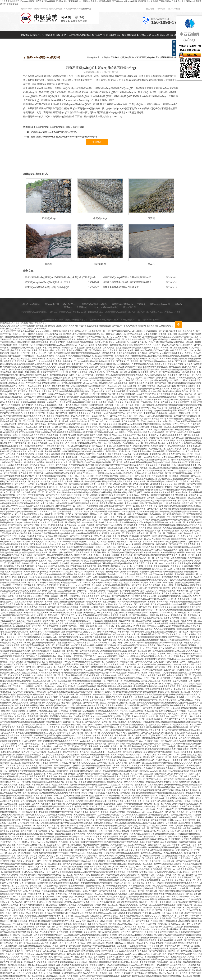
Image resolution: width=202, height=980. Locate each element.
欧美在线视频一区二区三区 (111, 462)
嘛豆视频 (22, 850)
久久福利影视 (66, 487)
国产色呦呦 (89, 744)
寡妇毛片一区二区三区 (140, 774)
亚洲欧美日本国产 (87, 443)
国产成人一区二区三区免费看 (163, 372)
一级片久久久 (196, 872)
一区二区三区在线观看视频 (91, 457)
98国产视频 (101, 481)
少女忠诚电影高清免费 (151, 744)
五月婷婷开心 (17, 413)
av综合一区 (154, 716)
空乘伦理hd (37, 337)
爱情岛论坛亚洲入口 (127, 935)
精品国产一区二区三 (192, 640)
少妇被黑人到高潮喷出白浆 (19, 410)
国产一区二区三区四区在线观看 (130, 659)
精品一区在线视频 (118, 741)
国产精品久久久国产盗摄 (148, 703)
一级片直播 (171, 383)
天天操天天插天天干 (49, 372)
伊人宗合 (9, 419)
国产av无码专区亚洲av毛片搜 (133, 419)
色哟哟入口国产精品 (87, 454)
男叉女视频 (51, 839)
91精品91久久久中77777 (74, 910)
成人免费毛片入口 (166, 479)
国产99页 (170, 350)
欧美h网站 (154, 613)
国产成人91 (74, 968)
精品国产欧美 (185, 823)
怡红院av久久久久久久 (129, 905)
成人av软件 (10, 520)
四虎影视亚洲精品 (174, 331)
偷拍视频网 (149, 965)
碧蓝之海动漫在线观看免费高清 (17, 651)
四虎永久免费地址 (36, 334)
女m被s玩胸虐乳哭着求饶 (85, 441)
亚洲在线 (35, 372)
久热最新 (124, 867)
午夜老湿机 (8, 624)
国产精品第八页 (99, 446)
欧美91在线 (143, 949)
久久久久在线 (90, 763)
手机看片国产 (149, 757)
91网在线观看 (98, 405)
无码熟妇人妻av (46, 498)
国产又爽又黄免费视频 (10, 831)
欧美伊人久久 (52, 695)
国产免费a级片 (7, 640)
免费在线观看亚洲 (112, 918)
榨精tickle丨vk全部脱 (92, 380)
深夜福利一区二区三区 (115, 405)
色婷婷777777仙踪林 (75, 342)
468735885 (192, 55)
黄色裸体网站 (85, 695)
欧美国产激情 (55, 492)
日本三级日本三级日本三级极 (93, 790)
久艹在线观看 (157, 670)
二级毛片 (143, 391)
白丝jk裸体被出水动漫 (60, 375)
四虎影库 (24, 552)
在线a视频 (143, 424)
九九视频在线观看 (27, 927)
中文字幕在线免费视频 (30, 522)
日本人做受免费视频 (76, 954)
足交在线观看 (158, 451)
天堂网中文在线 (148, 875)
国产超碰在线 (30, 902)
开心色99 (145, 583)
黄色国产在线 (155, 749)
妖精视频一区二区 (164, 757)
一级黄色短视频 (172, 572)
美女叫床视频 (168, 949)
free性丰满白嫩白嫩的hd (137, 342)
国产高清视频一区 (23, 443)
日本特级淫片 (116, 416)
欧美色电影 (5, 643)
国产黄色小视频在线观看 (22, 539)
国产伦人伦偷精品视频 (146, 768)
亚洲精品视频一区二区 (56, 976)
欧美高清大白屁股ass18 (42, 651)
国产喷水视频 (67, 383)
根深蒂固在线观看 (29, 402)
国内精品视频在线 (127, 522)
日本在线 (185, 607)
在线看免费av (50, 809)
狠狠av (84, 705)
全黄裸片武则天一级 (181, 897)
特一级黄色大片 (93, 514)
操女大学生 (108, 356)
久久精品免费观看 (66, 389)
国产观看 (130, 405)
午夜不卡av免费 (171, 419)
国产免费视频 (163, 602)
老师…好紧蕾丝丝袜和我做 (28, 959)
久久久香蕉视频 (118, 544)
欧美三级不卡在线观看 (64, 806)
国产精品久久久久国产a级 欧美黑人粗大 (53, 566)
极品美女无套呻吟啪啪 (141, 929)
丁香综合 (105, 938)
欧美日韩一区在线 (17, 817)
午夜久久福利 (140, 626)
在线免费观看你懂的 (180, 525)
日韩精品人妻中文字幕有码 (140, 337)
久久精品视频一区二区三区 (133, 555)
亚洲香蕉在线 (188, 408)
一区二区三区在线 (112, 471)
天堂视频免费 (95, 386)
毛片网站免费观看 (53, 451)
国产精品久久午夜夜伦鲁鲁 (51, 574)
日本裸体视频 (105, 492)
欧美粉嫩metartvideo (177, 924)
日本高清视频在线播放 (51, 533)
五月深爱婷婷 (196, 749)
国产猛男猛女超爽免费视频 (173, 730)
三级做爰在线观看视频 (49, 370)
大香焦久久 (176, 566)
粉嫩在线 (163, 334)
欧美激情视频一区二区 (64, 476)
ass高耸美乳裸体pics (42, 501)
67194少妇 (35, 823)
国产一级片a (47, 555)
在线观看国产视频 (99, 552)
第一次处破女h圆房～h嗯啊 (131, 569)
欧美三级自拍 (148, 356)
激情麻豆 (147, 569)
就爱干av (91, 946)
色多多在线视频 (140, 359)
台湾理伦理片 (42, 883)
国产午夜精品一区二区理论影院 (71, 359)
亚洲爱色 (114, 410)
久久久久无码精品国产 (117, 888)
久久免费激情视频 (175, 339)
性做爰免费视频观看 (167, 686)
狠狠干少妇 (128, 509)
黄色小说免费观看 (77, 602)
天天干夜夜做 (103, 441)
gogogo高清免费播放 (162, 410)
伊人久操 (164, 503)
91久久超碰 (5, 331)
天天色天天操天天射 (31, 888)
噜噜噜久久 (39, 602)
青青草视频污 (26, 828)
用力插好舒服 (62, 894)
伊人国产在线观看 (159, 380)
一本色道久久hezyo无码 (90, 498)
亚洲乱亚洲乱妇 (174, 547)
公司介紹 (47, 35)
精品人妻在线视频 (112, 419)
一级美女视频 (74, 730)
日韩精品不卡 (23, 979)
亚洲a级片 (142, 602)
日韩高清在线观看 (82, 716)
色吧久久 (150, 364)
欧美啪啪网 (135, 536)
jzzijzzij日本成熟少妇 (44, 954)
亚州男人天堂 (109, 348)
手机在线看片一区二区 (159, 514)
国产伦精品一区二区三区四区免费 (115, 596)
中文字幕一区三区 (170, 481)
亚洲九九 (26, 872)
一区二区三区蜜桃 (34, 386)
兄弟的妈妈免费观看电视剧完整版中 (67, 432)
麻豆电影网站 (67, 973)
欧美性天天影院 (158, 495)
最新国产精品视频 (69, 861)
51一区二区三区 (191, 498)
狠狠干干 (64, 886)
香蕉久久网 (34, 746)
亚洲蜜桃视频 (104, 577)
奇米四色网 (123, 749)
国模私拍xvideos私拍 (128, 424)
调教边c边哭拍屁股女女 (64, 634)
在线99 (39, 397)
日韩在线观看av (35, 588)
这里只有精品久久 (122, 806)
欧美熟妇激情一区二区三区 (30, 626)
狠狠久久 (69, 766)
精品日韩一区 (15, 853)
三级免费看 (37, 634)
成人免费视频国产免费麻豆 (60, 924)
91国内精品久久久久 (87, 632)
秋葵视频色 (105, 962)
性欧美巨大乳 (133, 397)
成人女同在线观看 (22, 367)
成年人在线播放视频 (103, 536)
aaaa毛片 (55, 637)
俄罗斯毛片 (146, 495)
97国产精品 (30, 798)
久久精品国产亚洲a (125, 479)
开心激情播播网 (144, 637)
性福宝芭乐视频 (29, 528)
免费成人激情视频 (140, 484)
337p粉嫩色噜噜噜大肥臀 (137, 544)
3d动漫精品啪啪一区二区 (154, 856)
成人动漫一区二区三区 (126, 703)
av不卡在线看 (41, 686)
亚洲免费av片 (11, 342)
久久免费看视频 (193, 659)
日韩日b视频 (131, 664)
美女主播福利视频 (47, 350)
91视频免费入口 (113, 793)
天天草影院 (64, 842)
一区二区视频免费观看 (45, 356)
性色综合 (113, 435)
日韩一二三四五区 (15, 585)
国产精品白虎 (148, 858)
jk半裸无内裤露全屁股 (61, 364)
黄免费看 (32, 716)
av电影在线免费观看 (157, 675)
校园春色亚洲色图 (13, 678)
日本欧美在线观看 (63, 577)
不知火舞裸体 (144, 820)
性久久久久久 (15, 725)
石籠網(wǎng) (42, 127)
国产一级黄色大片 (109, 949)
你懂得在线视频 (21, 449)
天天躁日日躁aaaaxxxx (175, 451)
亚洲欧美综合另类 (179, 957)
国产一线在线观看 (8, 454)
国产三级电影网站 (140, 514)
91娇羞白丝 (73, 621)
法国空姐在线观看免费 (67, 367)
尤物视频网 (46, 804)
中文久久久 (131, 378)
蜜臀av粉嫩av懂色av (124, 626)
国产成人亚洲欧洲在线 (38, 531)
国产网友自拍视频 (94, 359)
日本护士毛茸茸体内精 (80, 820)
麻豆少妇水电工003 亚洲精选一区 (60, 722)
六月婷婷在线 (109, 370)
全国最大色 (183, 563)
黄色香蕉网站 (97, 979)
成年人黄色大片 (59, 656)
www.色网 (25, 776)
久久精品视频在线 (163, 817)
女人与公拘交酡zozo (153, 539)
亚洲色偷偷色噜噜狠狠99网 (45, 935)
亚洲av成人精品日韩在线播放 (78, 446)
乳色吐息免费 (155, 525)
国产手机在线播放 (102, 432)
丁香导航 (55, 512)
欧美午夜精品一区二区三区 (83, 378)
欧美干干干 (128, 697)
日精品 (192, 501)
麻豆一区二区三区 (125, 599)
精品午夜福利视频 (58, 460)
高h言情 (15, 700)
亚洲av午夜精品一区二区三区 (13, 421)
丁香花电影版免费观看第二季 (84, 566)
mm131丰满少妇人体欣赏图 (183, 664)
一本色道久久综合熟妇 (55, 446)
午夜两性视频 (67, 673)
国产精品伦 (49, 913)
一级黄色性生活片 (44, 787)
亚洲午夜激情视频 (107, 479)
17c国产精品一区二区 (157, 449)
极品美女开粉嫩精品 (70, 749)
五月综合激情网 (122, 678)
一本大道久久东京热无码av (183, 869)
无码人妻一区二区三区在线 (142, 361)
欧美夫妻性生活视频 (61, 386)
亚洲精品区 (152, 839)
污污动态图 (65, 670)
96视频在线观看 (50, 951)
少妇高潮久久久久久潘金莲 (34, 416)
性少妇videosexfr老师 (52, 544)
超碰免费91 (92, 927)
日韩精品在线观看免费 (66, 339)
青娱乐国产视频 (68, 727)
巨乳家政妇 (192, 782)
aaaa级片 (114, 498)
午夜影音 (175, 935)
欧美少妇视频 (46, 746)
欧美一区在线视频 (28, 883)
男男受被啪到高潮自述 (32, 593)
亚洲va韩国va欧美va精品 (155, 443)
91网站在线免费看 (55, 774)
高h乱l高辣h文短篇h (22, 372)
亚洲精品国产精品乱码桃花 (13, 790)
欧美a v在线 (126, 610)
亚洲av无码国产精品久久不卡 (184, 465)
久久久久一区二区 (13, 897)
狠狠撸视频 (30, 730)
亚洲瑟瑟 (158, 528)
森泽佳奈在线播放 (191, 733)
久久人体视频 (95, 968)
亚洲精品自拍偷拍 (33, 727)
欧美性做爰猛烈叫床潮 (51, 847)
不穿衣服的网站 (73, 790)
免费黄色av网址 (164, 899)
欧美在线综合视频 (107, 361)
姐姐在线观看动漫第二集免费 (85, 402)
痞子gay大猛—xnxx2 (26, 430)
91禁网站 (46, 432)
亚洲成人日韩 (66, 402)
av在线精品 (16, 471)
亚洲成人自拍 (11, 626)
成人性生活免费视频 (181, 796)
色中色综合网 (84, 979)
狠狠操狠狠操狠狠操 (40, 342)
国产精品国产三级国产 (168, 555)
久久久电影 (45, 637)
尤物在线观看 (80, 599)
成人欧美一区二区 (8, 492)
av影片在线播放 (158, 809)
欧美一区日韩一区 (36, 451)
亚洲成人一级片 (57, 943)
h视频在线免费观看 (168, 397)
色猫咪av (99, 356)
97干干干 (51, 465)
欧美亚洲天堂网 (93, 580)
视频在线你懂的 (83, 410)
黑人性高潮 (38, 809)
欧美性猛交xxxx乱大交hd (104, 626)
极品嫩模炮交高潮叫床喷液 (89, 339)
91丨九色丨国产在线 (61, 826)
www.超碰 (138, 367)
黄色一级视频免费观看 (186, 372)
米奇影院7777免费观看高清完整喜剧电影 (149, 695)
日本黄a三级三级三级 (155, 684)
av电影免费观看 (121, 383)
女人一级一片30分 (181, 875)
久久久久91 (177, 910)
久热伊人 (133, 834)
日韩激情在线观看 (60, 501)
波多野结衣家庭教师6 (112, 585)
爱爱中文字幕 (168, 585)
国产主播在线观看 (124, 367)
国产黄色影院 (125, 498)
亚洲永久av (136, 670)
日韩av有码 (194, 899)
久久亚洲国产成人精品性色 (148, 850)
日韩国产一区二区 (75, 610)
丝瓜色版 (177, 962)
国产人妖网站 (19, 913)
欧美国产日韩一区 (30, 880)
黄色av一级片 (54, 831)
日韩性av (151, 378)
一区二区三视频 (31, 427)
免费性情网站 (192, 569)
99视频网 (13, 394)
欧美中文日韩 (186, 935)
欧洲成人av (47, 391)
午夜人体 (123, 350)
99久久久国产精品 (72, 705)
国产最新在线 (110, 842)
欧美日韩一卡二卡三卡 (118, 512)
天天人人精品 (116, 954)
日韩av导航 (194, 916)
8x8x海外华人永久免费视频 (107, 878)
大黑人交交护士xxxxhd (15, 506)
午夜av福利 (172, 517)
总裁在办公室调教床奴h (178, 837)
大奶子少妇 (155, 760)
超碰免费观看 (58, 481)
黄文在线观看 (139, 563)
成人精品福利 (72, 460)
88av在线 (81, 361)
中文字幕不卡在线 (176, 364)
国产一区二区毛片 (170, 954)
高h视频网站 (127, 563)
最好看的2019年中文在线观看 (114, 673)
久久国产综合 (78, 364)
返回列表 (97, 142)
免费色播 (21, 727)
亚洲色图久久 (13, 378)
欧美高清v (158, 618)
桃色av (74, 533)
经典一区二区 (76, 583)
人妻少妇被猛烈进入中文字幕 (136, 372)
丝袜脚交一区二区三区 (15, 667)
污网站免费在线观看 (118, 441)
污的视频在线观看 (186, 359)
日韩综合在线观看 (131, 727)
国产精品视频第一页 (39, 490)
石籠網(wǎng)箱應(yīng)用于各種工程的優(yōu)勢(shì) (54, 132)
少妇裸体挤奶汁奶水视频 (155, 659)
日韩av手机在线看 (156, 342)
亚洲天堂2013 (177, 389)
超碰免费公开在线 (114, 697)
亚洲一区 (95, 828)
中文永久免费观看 (115, 525)
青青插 (59, 361)
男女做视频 (114, 828)
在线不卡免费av (120, 880)
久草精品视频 (21, 361)
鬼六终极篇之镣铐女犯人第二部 (175, 593)
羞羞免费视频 (184, 599)
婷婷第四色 (191, 552)
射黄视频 (48, 468)
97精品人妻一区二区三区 (63, 746)
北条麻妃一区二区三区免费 (13, 610)
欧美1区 (98, 771)
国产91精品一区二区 (185, 454)
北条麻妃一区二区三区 (96, 547)
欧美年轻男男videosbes (159, 522)
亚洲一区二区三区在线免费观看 (142, 837)
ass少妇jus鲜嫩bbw (115, 473)
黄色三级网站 (60, 593)
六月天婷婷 (102, 542)
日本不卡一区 (152, 563)
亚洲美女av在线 (64, 951)
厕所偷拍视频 (81, 331)
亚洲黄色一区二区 (33, 790)
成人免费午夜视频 (182, 826)
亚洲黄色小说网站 (107, 659)
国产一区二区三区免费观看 (114, 487)
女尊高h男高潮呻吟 (193, 427)
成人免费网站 (28, 405)
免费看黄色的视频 (172, 618)
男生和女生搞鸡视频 (31, 763)
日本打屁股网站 (37, 509)
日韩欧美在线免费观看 (175, 793)
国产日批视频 (30, 547)
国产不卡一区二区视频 (173, 471)
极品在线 (15, 359)
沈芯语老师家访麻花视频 (41, 689)
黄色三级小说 (168, 831)
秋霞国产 (78, 766)
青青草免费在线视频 (28, 806)
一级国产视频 (25, 899)
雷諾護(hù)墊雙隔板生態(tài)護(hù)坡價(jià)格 (47, 287)
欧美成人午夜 (13, 552)
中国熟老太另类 (112, 662)
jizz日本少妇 (151, 599)
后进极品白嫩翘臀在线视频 (108, 817)
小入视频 (146, 331)
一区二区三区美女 (77, 416)
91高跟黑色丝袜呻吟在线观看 (33, 359)
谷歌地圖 (161, 9)
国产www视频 (50, 441)
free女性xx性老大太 (167, 591)
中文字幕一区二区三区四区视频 (108, 730)
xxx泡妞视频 (85, 741)
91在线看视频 (17, 397)
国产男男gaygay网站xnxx (158, 626)
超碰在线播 (58, 659)
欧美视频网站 (100, 957)
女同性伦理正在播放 (184, 831)
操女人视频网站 (27, 375)
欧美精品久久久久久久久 (41, 820)
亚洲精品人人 (184, 673)
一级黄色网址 (59, 834)
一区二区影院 (58, 768)
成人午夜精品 (57, 394)
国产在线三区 (177, 438)
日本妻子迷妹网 (151, 334)
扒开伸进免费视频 (53, 632)
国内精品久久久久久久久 (118, 574)
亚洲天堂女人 (196, 637)
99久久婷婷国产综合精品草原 (81, 356)
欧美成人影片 (177, 394)
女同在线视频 (112, 604)
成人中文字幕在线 (119, 432)
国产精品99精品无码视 (30, 503)
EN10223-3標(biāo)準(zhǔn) (151, 35)
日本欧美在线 (40, 692)
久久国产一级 (138, 738)
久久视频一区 (183, 812)
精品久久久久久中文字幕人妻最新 (133, 435)
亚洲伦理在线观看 (85, 555)
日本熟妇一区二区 (74, 380)
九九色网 (89, 664)
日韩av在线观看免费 (169, 359)
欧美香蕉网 (165, 438)
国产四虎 (19, 547)
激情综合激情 (13, 503)
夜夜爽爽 (42, 402)
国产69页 (52, 607)
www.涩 (52, 443)
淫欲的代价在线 (103, 476)
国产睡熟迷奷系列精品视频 (15, 588)
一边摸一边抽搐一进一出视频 (122, 517)
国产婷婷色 (68, 574)
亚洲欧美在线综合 (185, 670)
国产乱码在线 (160, 339)
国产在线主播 (40, 970)
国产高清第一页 (123, 361)
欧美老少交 (129, 402)
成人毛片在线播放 (165, 656)
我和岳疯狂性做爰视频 (82, 681)
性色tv (140, 935)
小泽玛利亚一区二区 (9, 648)
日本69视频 (121, 370)
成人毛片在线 (81, 640)
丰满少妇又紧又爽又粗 (160, 389)
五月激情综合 (6, 339)
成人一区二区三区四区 (74, 462)
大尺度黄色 (113, 350)
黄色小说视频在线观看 (78, 888)
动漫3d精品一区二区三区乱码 (185, 410)
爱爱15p (171, 801)
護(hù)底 (141, 312)
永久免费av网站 (60, 730)
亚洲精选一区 (53, 487)
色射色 (57, 583)
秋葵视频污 (160, 711)
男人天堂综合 (24, 441)
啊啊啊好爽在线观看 (135, 375)
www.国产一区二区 (179, 716)
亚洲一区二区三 (156, 441)
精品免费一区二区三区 (190, 727)
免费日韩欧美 (79, 487)
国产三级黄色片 (193, 451)
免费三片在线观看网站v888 (112, 689)
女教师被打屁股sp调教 (42, 659)
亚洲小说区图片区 (92, 675)
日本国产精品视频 (110, 968)
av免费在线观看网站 (56, 782)
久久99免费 (10, 348)
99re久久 (163, 771)
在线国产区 (112, 558)
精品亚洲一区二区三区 (55, 514)
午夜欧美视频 (147, 692)
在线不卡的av (73, 667)
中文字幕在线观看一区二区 (94, 400)
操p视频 (22, 536)
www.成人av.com (71, 662)
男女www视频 (23, 845)
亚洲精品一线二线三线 (56, 413)
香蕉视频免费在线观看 (107, 755)
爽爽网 (14, 744)
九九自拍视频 (84, 768)
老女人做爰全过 (175, 380)
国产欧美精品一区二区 (140, 678)
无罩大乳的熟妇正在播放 (53, 517)
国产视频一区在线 (38, 703)
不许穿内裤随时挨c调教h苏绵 (75, 492)
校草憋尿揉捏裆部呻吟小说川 (111, 667)
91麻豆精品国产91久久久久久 (44, 367)
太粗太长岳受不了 (181, 402)
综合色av (121, 389)
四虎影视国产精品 (100, 864)
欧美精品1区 (162, 413)
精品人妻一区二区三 (84, 957)
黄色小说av (112, 547)
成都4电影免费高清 (97, 888)
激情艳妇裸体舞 (194, 741)
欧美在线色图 (157, 697)
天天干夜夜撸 (190, 544)
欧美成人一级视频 (183, 801)
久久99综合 (20, 640)
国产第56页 (155, 604)
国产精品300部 (81, 408)
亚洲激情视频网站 (19, 451)
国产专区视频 (136, 542)
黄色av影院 (120, 607)
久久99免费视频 (41, 968)
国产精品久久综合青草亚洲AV (140, 618)
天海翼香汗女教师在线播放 (12, 662)
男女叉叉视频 (195, 847)
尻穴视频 (65, 719)
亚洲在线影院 (187, 722)
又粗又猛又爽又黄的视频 (16, 481)
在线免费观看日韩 (51, 626)
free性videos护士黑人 (168, 563)
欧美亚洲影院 (49, 339)
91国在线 (191, 689)
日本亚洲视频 (161, 356)
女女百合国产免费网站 (185, 479)
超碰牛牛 (43, 607)
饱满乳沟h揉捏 (44, 741)
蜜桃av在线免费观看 (46, 837)
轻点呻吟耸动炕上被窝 (138, 441)
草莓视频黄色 (17, 949)
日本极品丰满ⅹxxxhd (50, 763)
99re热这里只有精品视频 (11, 416)
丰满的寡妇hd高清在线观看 (45, 604)
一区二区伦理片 (143, 878)
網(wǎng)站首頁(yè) (31, 35)
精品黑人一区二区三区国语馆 (50, 613)
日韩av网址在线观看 (39, 400)
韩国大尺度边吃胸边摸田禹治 (52, 438)
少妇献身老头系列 (175, 695)
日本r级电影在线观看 (41, 410)
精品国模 (99, 645)
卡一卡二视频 (49, 894)
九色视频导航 (56, 648)
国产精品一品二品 (15, 427)
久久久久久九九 (53, 703)
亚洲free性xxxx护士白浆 (42, 353)
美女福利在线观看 (112, 976)
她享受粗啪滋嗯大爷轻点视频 (16, 490)
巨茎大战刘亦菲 (43, 749)
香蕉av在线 (149, 711)
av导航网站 (105, 460)
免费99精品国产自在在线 (190, 370)
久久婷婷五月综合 (131, 771)
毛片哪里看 (16, 498)
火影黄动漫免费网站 (41, 853)
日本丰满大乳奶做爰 (35, 421)
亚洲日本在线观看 (13, 356)
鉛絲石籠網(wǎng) (113, 312)
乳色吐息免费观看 (122, 831)
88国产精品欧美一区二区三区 (59, 828)
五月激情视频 (11, 946)
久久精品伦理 (141, 558)
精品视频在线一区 (13, 812)
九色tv (147, 375)
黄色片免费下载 (126, 714)
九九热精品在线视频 (172, 528)
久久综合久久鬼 (160, 580)
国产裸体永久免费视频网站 (183, 460)
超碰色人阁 (112, 400)
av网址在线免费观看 (179, 708)
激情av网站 (185, 626)
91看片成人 (12, 834)
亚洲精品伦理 (79, 547)
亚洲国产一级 (123, 495)
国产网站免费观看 (192, 435)
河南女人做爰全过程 (121, 929)
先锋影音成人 (161, 364)
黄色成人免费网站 (22, 681)
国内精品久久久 (115, 550)
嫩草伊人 (125, 471)
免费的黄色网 (187, 536)
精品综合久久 (93, 921)
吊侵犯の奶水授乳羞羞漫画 (116, 894)
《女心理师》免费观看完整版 (130, 400)
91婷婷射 (116, 563)
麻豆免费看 (183, 501)
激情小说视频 (75, 738)
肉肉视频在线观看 (166, 940)
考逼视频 (65, 703)
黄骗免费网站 (23, 400)
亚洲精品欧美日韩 (76, 913)
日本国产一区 (137, 957)
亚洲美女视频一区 (62, 419)
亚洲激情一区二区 (11, 435)
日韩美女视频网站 (99, 528)
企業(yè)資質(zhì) (112, 35)
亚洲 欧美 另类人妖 (41, 929)
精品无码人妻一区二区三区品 (175, 861)
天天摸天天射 (187, 577)
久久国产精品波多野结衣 (54, 457)
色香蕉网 (124, 916)
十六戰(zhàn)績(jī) (111, 320)
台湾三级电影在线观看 (116, 391)
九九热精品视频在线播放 (165, 629)
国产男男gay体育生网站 (18, 479)
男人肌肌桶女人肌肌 (83, 574)
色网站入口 (179, 684)
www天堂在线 (99, 438)
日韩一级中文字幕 (67, 708)
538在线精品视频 (190, 755)
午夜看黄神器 (161, 858)
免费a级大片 (166, 760)
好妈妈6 (122, 755)
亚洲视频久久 (194, 645)
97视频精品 (60, 790)
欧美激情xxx (69, 640)
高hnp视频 (153, 853)
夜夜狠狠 (165, 370)
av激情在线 (126, 484)
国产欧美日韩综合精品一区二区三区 (138, 339)
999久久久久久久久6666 (81, 735)
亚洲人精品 (97, 585)
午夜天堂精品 (126, 552)
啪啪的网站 (83, 367)
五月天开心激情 (23, 432)
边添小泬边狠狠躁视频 (103, 383)
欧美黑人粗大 (119, 875)
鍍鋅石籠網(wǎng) (75, 127)
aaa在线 (55, 427)
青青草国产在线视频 (12, 826)
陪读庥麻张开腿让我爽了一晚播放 (168, 430)
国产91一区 (104, 416)
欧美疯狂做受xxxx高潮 (38, 965)
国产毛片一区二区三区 (132, 585)
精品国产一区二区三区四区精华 (166, 345)
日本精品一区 (187, 946)
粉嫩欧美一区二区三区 (21, 353)
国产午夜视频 (35, 908)
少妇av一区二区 (29, 826)
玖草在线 (197, 536)
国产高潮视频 (40, 380)
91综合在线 (175, 722)
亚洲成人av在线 (26, 809)
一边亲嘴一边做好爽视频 (37, 484)
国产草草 (39, 430)
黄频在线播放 (98, 583)
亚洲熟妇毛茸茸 (24, 389)
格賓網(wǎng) (100, 218)
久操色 (62, 479)
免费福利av (55, 558)
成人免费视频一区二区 (187, 356)
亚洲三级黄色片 (52, 334)
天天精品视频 (67, 867)
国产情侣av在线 (163, 460)
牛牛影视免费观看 (121, 536)
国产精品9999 (30, 397)
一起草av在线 (115, 421)
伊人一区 (17, 842)
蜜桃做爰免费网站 (58, 342)
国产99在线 (185, 776)
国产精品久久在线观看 (11, 405)
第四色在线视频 (130, 386)
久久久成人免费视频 (119, 337)
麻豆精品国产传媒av (187, 768)
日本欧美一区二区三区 (129, 438)
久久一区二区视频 (166, 779)
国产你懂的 (130, 725)
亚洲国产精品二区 (30, 498)
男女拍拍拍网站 (52, 697)
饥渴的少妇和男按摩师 (150, 842)
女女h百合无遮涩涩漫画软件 (154, 547)
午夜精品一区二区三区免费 (57, 421)
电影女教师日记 (59, 804)
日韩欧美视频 (37, 441)
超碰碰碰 (116, 555)
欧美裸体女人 (128, 730)
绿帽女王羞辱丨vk (94, 487)
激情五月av (14, 533)
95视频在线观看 (80, 924)
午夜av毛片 (185, 424)
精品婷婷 (161, 768)
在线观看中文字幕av (78, 684)
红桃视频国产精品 (38, 465)
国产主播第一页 (73, 438)
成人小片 (169, 561)
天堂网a (109, 834)
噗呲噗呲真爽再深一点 (10, 782)
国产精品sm (154, 359)
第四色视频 (46, 481)
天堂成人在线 (121, 651)
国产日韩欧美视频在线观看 (23, 331)
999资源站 (110, 334)
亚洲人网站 (172, 771)
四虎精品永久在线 (171, 400)
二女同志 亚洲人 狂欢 (91, 501)
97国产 (85, 725)
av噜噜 (70, 599)
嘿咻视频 (149, 817)
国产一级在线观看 (33, 610)
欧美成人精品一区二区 (89, 460)
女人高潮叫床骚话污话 (167, 599)
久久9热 (191, 957)
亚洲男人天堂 (93, 858)
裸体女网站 (125, 828)
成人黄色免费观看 (183, 921)
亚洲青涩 (88, 864)
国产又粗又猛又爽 (13, 673)
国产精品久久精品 (61, 820)
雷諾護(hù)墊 (86, 9)
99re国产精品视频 (139, 449)
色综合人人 (112, 908)
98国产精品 (53, 479)
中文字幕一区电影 (107, 402)
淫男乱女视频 (68, 331)
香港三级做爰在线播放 (115, 375)
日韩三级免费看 (129, 790)
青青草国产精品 (36, 520)
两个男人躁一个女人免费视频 (87, 875)
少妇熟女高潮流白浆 (62, 378)
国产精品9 (41, 585)
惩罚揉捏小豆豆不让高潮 (162, 774)
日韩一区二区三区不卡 (52, 752)
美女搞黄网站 (170, 883)
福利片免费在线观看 (167, 905)
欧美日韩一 (53, 531)
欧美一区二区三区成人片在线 (165, 634)
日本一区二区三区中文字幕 (82, 375)
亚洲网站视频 (92, 361)
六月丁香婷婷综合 (133, 356)
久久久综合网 (65, 372)
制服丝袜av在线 (101, 664)
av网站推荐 (100, 375)
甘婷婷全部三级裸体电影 (38, 684)
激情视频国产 (175, 408)
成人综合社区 (27, 735)
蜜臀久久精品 (133, 580)
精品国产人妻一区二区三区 (123, 577)
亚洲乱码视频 (54, 965)
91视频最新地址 (155, 424)
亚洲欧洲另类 (17, 962)
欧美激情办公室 (85, 451)
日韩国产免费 (186, 806)
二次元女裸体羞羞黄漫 (96, 959)
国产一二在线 (22, 746)
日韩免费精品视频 (185, 378)
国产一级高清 (92, 416)
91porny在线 (100, 793)
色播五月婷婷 (123, 345)
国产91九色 (8, 681)
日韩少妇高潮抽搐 (76, 629)
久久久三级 (55, 727)
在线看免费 (126, 976)
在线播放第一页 (56, 618)
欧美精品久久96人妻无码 (86, 634)
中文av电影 (138, 552)
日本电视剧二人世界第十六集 (174, 457)
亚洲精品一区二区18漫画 (48, 902)
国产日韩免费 (110, 645)
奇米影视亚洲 (141, 845)
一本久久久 (10, 637)
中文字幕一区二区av (187, 397)
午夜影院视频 (175, 503)
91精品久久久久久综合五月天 (66, 498)
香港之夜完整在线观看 (54, 624)
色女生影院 (194, 714)
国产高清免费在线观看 (153, 471)
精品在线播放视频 (26, 424)
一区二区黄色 (147, 708)
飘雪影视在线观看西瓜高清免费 (115, 408)
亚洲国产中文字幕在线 (17, 894)
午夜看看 (26, 820)
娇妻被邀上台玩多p (94, 342)
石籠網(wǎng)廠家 (33, 312)
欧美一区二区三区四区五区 (102, 820)
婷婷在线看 (139, 593)
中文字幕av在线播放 (51, 337)
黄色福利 (156, 348)
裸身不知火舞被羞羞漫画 (57, 416)
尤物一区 (193, 875)
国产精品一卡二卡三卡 (141, 380)
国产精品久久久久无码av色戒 (175, 744)
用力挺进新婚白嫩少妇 (134, 531)
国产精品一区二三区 (100, 757)
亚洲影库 (191, 446)
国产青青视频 (16, 891)
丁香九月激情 (176, 588)
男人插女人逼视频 (75, 350)
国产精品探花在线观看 (45, 471)
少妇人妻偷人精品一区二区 (128, 924)
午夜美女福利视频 (106, 607)
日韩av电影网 (123, 542)
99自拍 (166, 588)
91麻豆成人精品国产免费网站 (43, 979)
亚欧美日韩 (164, 512)
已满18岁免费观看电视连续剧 (32, 700)
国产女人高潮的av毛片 (168, 648)
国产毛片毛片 (153, 509)
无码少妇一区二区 (119, 746)
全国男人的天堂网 (190, 367)
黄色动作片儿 (122, 760)
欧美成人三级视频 (40, 443)
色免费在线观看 (138, 364)
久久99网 (140, 443)
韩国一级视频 (110, 345)
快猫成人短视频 (155, 421)
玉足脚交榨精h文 (174, 449)
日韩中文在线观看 (46, 705)
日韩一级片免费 (193, 735)
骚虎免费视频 (30, 462)
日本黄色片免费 (169, 749)
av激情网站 (144, 572)
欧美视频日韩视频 (153, 531)
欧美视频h (127, 839)
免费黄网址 (193, 539)
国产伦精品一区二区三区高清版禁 (149, 416)
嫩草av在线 (88, 891)
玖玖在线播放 (138, 787)
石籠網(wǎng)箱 (57, 127)
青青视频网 (5, 438)
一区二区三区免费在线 (41, 681)
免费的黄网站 (28, 380)
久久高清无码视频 (148, 962)
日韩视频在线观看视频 (142, 766)
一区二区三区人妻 (57, 664)
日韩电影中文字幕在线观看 (73, 348)
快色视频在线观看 (19, 965)
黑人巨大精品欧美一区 (169, 973)
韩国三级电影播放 (137, 383)
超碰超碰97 (86, 517)
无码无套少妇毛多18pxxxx (129, 640)
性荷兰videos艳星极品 (166, 490)
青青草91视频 (32, 766)
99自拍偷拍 (40, 878)
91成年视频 (118, 583)
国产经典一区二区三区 (76, 858)
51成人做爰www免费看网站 (21, 487)
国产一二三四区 (89, 468)
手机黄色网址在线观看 (149, 727)
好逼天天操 (42, 962)
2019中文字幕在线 (141, 454)
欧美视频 (65, 583)
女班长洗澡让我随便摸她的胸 (109, 443)
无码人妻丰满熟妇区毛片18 (140, 432)
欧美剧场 (144, 654)
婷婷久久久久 (186, 697)
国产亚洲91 (195, 593)
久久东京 (51, 654)
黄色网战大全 (112, 569)
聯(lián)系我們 (174, 9)
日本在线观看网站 (26, 760)
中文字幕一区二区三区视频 (112, 812)
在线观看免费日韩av (96, 334)
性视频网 (15, 722)
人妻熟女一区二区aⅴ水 (186, 591)
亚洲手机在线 (72, 457)
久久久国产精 (62, 678)
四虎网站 (172, 356)
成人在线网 (43, 591)
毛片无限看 (36, 432)
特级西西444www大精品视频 (161, 574)
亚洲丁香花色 (125, 451)
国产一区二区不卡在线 (65, 471)
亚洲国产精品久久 (11, 908)
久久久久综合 (80, 962)
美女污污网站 (147, 610)
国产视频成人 (34, 481)
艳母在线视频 (175, 367)
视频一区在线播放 (21, 345)
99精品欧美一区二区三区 (69, 536)
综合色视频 (142, 894)
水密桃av (58, 910)
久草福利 (154, 446)
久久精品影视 (62, 356)
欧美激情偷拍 (187, 405)
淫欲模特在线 (46, 378)
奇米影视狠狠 (86, 438)
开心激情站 (31, 711)
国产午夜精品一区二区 (179, 637)
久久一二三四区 (106, 806)
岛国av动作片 (125, 708)
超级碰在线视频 (186, 506)
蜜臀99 (177, 421)
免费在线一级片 (68, 337)
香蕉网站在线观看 (162, 566)
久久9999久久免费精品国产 (102, 716)
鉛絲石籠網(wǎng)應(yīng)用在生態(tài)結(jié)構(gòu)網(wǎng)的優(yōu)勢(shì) (64, 137)
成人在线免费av (8, 733)
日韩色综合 (163, 839)
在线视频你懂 (17, 574)
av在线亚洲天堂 (50, 397)
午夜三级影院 (75, 503)
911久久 (127, 957)
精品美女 (99, 842)
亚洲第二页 (188, 449)
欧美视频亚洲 (165, 465)
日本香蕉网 (97, 413)
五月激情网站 (139, 883)
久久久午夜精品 (146, 528)
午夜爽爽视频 (164, 664)
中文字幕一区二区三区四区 (15, 334)
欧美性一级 (87, 490)
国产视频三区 (138, 932)
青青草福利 (193, 615)
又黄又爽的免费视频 (29, 705)
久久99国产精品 (172, 815)
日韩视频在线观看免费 (78, 550)
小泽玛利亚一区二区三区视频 (189, 711)
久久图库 (149, 566)
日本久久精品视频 (53, 454)
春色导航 (166, 763)
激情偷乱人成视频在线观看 (39, 364)
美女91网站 (100, 697)
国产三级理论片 (105, 539)
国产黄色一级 (182, 342)
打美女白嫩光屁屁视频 (120, 427)
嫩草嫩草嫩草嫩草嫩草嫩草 (64, 473)
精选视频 (164, 640)
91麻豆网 (84, 968)
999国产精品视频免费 (182, 902)
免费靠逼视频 (23, 755)
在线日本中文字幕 (20, 577)
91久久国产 (121, 809)
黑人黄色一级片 (63, 443)
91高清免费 (167, 681)
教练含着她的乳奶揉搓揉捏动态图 (28, 339)
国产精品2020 (71, 525)
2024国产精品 (66, 334)
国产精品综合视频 (104, 378)
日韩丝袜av (99, 692)
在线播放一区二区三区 (185, 675)
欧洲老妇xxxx (75, 490)
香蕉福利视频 (127, 648)
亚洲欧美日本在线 (81, 700)
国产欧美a (64, 427)
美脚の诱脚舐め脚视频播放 (109, 566)
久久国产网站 (134, 350)
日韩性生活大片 (174, 932)
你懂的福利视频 (119, 492)
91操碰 (70, 547)
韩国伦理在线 (112, 451)
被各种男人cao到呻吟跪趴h (119, 364)
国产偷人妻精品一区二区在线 (134, 421)
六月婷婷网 (121, 342)
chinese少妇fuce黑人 (155, 812)
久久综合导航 (96, 370)
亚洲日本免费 (118, 725)
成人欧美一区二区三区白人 (48, 552)
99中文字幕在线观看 (139, 574)
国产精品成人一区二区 (145, 517)
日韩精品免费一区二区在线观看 (112, 397)
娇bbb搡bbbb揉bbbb (194, 574)
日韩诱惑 (79, 391)
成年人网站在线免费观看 (18, 703)
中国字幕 (77, 400)
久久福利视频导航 (8, 430)
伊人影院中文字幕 (30, 438)
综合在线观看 (62, 465)
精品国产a (53, 735)
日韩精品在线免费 (60, 580)
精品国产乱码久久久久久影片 (39, 506)
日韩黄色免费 (13, 883)
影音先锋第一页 (181, 774)
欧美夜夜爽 (41, 927)
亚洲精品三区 (165, 796)
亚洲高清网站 (175, 839)
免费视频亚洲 (12, 337)
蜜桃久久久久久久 (132, 583)
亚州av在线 (73, 686)
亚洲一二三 (6, 539)
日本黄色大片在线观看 (145, 460)
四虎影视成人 (183, 468)
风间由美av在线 (69, 449)
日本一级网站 (195, 681)
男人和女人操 (186, 531)
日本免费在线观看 (109, 520)
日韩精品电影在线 (122, 670)
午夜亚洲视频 (126, 394)
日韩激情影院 (183, 749)
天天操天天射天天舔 (89, 659)
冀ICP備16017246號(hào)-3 (149, 320)
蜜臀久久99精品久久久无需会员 (159, 689)
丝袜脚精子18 (53, 402)
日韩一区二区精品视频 (73, 484)
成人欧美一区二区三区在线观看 (148, 481)
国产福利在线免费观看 (184, 561)
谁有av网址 (167, 725)
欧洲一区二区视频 (73, 481)
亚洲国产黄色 (140, 509)
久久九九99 (149, 935)
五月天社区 (57, 689)
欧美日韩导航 (67, 495)
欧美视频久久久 (44, 580)
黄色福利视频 (24, 342)
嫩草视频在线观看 (76, 776)
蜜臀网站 (166, 525)
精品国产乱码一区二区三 (33, 550)
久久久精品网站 (22, 886)
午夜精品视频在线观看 (107, 970)
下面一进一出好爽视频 (161, 678)
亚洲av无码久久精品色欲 (118, 446)
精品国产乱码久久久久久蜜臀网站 (91, 473)
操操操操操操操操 (179, 539)
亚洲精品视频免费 (136, 490)
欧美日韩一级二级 (51, 643)
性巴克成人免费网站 (144, 629)
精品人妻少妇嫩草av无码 (140, 408)
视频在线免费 (70, 774)
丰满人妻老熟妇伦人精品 (14, 383)
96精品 (171, 413)
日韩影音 (63, 531)
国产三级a (179, 361)
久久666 (46, 727)
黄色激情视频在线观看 (119, 938)
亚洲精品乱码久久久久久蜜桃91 (67, 468)
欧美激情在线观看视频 (127, 353)
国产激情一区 (98, 662)
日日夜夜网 (70, 801)
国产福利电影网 (88, 481)
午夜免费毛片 (113, 394)
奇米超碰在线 (184, 613)
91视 (113, 533)
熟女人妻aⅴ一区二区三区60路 (61, 957)
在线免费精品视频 (95, 853)
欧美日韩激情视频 (159, 375)
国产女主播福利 (84, 643)
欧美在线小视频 (190, 785)
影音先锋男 (53, 563)
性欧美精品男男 (112, 465)
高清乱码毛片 (134, 692)
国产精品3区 (102, 629)
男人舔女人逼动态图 (27, 719)
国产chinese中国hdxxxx (56, 725)
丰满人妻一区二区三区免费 (131, 539)
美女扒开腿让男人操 (171, 667)
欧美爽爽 (105, 498)
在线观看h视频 (59, 651)
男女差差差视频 (132, 503)
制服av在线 (173, 334)
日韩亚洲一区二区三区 (15, 484)
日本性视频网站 (132, 468)
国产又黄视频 (161, 520)
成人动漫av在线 (154, 831)
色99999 (158, 864)
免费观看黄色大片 (108, 367)
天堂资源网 (80, 509)
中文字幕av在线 (134, 656)
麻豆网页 (132, 894)
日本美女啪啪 (26, 533)
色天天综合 (120, 356)
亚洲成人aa (8, 449)
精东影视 (80, 722)
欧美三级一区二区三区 (58, 490)
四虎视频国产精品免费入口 (146, 479)
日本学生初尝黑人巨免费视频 (44, 389)
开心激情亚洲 (81, 801)
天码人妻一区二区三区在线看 (133, 615)
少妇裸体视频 (177, 427)
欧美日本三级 (60, 954)
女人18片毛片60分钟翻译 (133, 566)
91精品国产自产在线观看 (50, 673)
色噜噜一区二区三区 (97, 897)
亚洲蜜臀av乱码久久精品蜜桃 (37, 757)
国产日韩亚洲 (22, 520)
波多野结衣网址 (31, 574)
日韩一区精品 (186, 815)
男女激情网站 (128, 785)
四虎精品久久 (172, 768)
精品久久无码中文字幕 (13, 460)
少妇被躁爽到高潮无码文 (126, 820)
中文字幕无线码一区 (97, 331)
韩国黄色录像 (75, 793)
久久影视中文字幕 (138, 831)
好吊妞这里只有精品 (112, 853)
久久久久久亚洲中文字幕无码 (48, 331)
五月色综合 (36, 517)
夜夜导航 (21, 621)
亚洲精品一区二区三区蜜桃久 (163, 583)
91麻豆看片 (81, 337)
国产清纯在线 (113, 552)
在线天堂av (31, 861)
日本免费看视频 (100, 637)
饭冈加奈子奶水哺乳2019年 (71, 435)
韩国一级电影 (115, 973)
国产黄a (112, 924)
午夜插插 (20, 798)
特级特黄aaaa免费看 (100, 935)
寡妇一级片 (26, 957)
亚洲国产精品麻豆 (72, 517)
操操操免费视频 (31, 607)
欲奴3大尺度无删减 (76, 656)
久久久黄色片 (181, 492)
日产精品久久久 (126, 604)
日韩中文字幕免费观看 (65, 539)
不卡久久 (47, 386)
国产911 (184, 662)
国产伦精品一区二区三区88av (51, 766)
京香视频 (89, 913)
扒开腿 (75, 353)
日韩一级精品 (41, 525)
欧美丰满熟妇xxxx (77, 580)
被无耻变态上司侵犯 (193, 438)
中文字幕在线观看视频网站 (118, 430)
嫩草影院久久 (97, 419)
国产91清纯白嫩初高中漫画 (188, 490)
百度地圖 (150, 9)
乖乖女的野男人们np (75, 664)
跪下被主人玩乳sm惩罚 (98, 924)
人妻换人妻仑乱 (154, 725)
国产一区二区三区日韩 (112, 386)
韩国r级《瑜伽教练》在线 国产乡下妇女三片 (89, 421)
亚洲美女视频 (6, 842)
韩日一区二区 (167, 348)
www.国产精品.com (155, 419)
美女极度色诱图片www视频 (61, 408)
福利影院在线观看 (68, 370)
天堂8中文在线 (154, 746)
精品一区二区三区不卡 (18, 391)
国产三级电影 (84, 902)
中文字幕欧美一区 (108, 389)
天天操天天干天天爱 (153, 400)
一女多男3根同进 (26, 512)
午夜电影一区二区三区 (170, 621)
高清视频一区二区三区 (139, 861)
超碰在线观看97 (157, 572)
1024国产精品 (108, 413)
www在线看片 (172, 970)
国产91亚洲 (85, 528)
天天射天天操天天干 (26, 394)
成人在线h (198, 378)
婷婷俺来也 (48, 634)
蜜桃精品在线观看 (135, 334)
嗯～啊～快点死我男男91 (159, 558)
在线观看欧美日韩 (108, 902)
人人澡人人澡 (112, 438)
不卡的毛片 (68, 927)
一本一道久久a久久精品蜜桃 (62, 572)
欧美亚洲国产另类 (168, 468)
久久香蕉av (190, 684)
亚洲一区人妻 (144, 801)
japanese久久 (103, 656)
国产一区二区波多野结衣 (94, 569)
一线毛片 (172, 580)
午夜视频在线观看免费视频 (38, 383)
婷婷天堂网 (76, 869)
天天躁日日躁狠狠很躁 (103, 490)
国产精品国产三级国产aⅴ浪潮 (41, 583)
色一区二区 (134, 446)
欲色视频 (174, 370)
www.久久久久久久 (129, 624)
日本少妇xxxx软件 (81, 591)
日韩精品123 (121, 943)
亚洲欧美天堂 (45, 768)
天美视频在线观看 (98, 591)
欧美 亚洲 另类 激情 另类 (177, 495)
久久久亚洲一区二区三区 (35, 413)
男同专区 (111, 703)
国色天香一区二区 (123, 735)
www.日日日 (136, 547)
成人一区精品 (164, 853)
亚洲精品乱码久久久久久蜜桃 (33, 435)
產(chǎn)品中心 (60, 35)
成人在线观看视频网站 (72, 891)
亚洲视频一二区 (121, 490)
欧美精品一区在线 (171, 424)
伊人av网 (44, 714)
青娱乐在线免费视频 (152, 585)
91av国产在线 (149, 520)
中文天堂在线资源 (122, 449)
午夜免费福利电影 (21, 924)
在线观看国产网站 (68, 643)
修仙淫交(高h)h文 (52, 430)
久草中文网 (173, 375)
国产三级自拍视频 (66, 604)
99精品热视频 (112, 591)
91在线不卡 (195, 599)
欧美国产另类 (87, 536)
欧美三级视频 (38, 675)
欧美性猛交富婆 (96, 471)
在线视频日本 (75, 501)
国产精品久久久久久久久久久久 (65, 741)
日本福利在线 (99, 451)
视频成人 (112, 542)
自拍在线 (4, 602)
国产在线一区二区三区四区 (122, 476)
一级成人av (123, 891)
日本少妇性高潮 (134, 331)
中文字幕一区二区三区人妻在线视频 (83, 506)
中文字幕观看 (150, 413)
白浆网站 (120, 402)
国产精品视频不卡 (98, 430)
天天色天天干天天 (94, 602)
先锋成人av (79, 604)
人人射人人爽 (125, 738)
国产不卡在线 (36, 544)
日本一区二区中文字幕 (80, 419)
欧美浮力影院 (30, 613)
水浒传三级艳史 (164, 462)
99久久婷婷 (5, 744)
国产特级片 (52, 359)
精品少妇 (9, 367)
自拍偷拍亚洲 (105, 929)
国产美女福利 (145, 826)
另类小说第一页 (70, 361)
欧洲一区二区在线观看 (145, 405)
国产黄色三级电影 (191, 908)
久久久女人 (39, 405)
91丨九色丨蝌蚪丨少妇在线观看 (54, 503)
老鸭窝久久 (55, 383)
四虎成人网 (71, 555)
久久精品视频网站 (74, 804)
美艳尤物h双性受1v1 (166, 391)
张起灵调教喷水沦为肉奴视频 (43, 345)
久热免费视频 (38, 697)
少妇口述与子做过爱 (98, 550)
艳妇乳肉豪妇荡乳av (36, 536)
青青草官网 (66, 831)
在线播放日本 (101, 801)
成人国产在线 (43, 528)
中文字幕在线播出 (34, 621)
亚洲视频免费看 (131, 525)
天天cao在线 (167, 746)
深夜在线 (152, 394)
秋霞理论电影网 (42, 375)
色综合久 (4, 708)
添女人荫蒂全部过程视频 (63, 872)
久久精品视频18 (194, 705)
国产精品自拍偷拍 (70, 847)
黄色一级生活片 (52, 670)
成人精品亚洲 (187, 528)
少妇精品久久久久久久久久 (161, 484)
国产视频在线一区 (37, 695)
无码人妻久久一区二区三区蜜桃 (188, 656)
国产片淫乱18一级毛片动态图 (29, 348)
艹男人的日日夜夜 (126, 558)
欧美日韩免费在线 (150, 796)
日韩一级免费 (109, 359)
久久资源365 (145, 348)
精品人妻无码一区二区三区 (185, 484)
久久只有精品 (146, 350)
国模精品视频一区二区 (160, 427)
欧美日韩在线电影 (106, 927)
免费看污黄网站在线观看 (191, 421)
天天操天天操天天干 (107, 495)
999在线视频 (98, 621)
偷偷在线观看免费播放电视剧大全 (76, 544)
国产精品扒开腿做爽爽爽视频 (39, 656)
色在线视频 (185, 572)
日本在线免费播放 (158, 834)
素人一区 (143, 741)
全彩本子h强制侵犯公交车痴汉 (71, 397)
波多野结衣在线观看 (130, 654)
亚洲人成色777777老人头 (71, 585)
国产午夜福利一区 (187, 375)
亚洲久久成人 (30, 837)
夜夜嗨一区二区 (158, 331)
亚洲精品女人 (30, 962)
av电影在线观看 (175, 640)
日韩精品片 (75, 561)
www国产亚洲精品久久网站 (172, 353)
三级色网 (17, 686)
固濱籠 (151, 218)
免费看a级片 (16, 438)
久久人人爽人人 (49, 733)
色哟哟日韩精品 (169, 872)
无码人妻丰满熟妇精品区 (87, 522)
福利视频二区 (24, 714)
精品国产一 (33, 361)
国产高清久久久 (135, 722)
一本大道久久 (119, 378)
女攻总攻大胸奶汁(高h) (115, 719)
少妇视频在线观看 (76, 465)
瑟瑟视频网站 (163, 596)
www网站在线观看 (9, 424)
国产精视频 (193, 563)
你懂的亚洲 (61, 350)
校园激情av (108, 449)
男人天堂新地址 (39, 899)
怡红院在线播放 (24, 929)
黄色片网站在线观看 (52, 348)
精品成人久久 (81, 389)
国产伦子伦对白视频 (44, 476)
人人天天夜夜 (11, 599)
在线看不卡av (158, 561)
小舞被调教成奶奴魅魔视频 (103, 678)
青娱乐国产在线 (133, 389)
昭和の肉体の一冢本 (54, 405)
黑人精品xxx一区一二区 (162, 569)
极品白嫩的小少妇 (186, 334)
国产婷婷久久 (131, 637)
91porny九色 (43, 572)
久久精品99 (93, 492)
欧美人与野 (46, 522)
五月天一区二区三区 (172, 927)
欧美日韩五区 (196, 607)
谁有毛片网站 (87, 561)
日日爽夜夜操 (59, 555)
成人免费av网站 (95, 640)
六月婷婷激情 (9, 364)
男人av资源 (179, 574)
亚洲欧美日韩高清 (180, 645)
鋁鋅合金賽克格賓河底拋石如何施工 (121, 287)
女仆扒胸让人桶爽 (30, 350)
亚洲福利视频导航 (69, 632)
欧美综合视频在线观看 (111, 339)
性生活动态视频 (86, 823)
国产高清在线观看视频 (146, 645)
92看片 (141, 689)
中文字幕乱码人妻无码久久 (98, 427)
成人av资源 (29, 460)
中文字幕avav (94, 389)
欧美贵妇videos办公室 (177, 834)
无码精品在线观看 (126, 613)
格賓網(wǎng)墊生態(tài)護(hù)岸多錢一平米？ (48, 282)
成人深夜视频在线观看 (13, 613)
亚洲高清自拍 (27, 501)
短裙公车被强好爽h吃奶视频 (148, 402)
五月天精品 (94, 850)
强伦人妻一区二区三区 (166, 378)
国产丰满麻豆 (82, 471)
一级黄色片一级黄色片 (111, 815)
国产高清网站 (17, 462)
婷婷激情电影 (25, 337)
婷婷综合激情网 (69, 520)
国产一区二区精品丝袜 (72, 845)
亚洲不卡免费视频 (56, 525)
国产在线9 (142, 386)
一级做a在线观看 (26, 774)
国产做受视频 (101, 744)
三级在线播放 (81, 938)
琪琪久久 (185, 542)
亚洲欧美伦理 (62, 771)
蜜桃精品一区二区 (137, 891)
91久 (7, 921)
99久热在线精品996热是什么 (168, 536)
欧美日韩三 (71, 692)
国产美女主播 (30, 585)
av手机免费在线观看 (81, 828)
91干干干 (176, 845)
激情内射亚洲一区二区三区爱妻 (82, 531)
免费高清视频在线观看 (127, 602)
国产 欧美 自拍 (145, 607)
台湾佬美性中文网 (192, 853)
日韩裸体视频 (195, 812)
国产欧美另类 (76, 670)
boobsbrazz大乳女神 (169, 613)
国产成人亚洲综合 (34, 951)
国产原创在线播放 (94, 348)
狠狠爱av (152, 462)
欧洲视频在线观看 (26, 864)
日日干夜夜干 (159, 350)
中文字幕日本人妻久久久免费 (162, 454)
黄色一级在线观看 (17, 670)
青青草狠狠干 (62, 837)
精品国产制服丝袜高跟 (112, 727)
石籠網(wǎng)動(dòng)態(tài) (123, 57)
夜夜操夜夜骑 (37, 624)
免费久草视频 (170, 441)
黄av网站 (78, 569)
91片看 (22, 386)
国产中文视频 (45, 427)
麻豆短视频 (78, 744)
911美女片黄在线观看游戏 (87, 615)
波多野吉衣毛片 (174, 443)
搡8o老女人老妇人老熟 (39, 449)
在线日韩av (187, 910)
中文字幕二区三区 (114, 509)
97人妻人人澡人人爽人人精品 (186, 651)
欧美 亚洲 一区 (21, 446)
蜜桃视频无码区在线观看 (86, 539)
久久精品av (135, 495)
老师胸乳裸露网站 (69, 451)
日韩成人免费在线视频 (64, 509)
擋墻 (125, 312)
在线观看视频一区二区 (187, 878)
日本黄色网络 (13, 375)
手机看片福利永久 (70, 588)
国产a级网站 (170, 812)
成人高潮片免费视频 (100, 410)
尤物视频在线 (174, 405)
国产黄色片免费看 (85, 692)
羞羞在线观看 (90, 484)
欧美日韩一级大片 (72, 394)
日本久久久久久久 (110, 424)
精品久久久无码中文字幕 (59, 561)
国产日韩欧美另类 (143, 476)
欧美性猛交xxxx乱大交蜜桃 (29, 847)
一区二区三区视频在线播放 (95, 350)
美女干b (157, 337)
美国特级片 (12, 864)
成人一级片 (189, 350)
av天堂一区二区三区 (139, 588)
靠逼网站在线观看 (78, 654)
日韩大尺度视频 (43, 875)
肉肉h (179, 905)
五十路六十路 (25, 785)
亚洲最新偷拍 (109, 342)
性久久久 (9, 446)
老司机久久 (132, 492)
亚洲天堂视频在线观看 (154, 487)
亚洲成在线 (107, 380)
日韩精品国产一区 (164, 962)
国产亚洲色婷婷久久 (48, 793)
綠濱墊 (49, 264)
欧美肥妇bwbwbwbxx (83, 383)
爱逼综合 (19, 943)
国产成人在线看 (164, 394)
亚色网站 (167, 910)
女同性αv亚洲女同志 (18, 708)
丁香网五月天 (43, 569)
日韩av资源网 (23, 823)
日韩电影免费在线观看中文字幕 (144, 700)
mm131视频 (81, 921)
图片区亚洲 (184, 632)
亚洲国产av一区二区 (155, 883)
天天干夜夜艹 (11, 774)
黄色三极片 (90, 465)
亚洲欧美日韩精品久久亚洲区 (16, 940)
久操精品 (153, 654)
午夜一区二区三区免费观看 (157, 624)
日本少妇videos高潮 (70, 823)
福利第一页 (40, 839)
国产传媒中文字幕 (189, 845)
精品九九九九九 (168, 337)
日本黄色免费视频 (36, 446)
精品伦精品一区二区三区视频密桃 (105, 798)
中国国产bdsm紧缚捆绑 (151, 705)
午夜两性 (129, 359)
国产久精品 (31, 667)
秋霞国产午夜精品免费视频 (174, 705)
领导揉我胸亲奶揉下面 (162, 476)
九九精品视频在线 (176, 498)
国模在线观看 (39, 722)
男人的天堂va (144, 834)
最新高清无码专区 (77, 427)
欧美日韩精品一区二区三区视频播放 (186, 514)
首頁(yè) (105, 57)
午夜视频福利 (47, 419)
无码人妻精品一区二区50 (190, 419)
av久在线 (78, 973)
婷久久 (116, 380)
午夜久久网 (16, 350)
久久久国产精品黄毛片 (74, 618)
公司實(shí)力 (129, 35)
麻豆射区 (100, 465)
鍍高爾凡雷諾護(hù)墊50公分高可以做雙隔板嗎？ (127, 282)
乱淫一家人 (12, 512)
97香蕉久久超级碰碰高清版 (56, 629)
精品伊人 (171, 675)
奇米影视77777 (189, 820)
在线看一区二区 (82, 430)
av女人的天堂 (105, 618)
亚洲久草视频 (182, 337)
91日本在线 (6, 577)
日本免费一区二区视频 (86, 542)
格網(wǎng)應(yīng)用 (91, 35)
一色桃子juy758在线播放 (96, 364)
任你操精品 (64, 711)
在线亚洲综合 (121, 692)
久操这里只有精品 (86, 686)
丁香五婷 (24, 645)
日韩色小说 (121, 334)
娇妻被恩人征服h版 (54, 462)
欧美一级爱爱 (141, 853)
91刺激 (192, 837)
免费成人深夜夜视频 (180, 817)
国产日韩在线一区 (114, 372)
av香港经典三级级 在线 (48, 711)
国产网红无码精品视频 (15, 656)
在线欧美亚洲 (25, 804)
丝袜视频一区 (96, 424)
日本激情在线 (40, 487)
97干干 (6, 899)
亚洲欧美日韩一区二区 (186, 391)
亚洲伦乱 (11, 432)
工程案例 (74, 35)
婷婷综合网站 (72, 782)
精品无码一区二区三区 (44, 539)
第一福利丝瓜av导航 (123, 514)
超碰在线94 (166, 897)
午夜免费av (129, 473)
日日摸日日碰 (24, 834)
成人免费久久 (28, 471)
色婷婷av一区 (99, 774)
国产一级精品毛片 (132, 705)
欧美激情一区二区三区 (155, 383)
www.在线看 (90, 629)
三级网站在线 (171, 888)
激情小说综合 (154, 741)
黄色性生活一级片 (152, 552)
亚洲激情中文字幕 (8, 856)
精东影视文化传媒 (15, 607)
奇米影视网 (177, 908)
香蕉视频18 (33, 561)
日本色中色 (102, 454)
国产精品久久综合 (25, 468)
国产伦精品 (136, 828)
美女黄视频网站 (99, 574)
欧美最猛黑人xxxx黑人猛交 (107, 738)
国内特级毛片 (154, 370)
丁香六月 (178, 733)
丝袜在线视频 (173, 727)
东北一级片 (145, 809)
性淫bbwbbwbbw (175, 820)
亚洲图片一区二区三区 (21, 738)
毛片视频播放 (60, 667)
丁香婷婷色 (31, 817)
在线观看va (89, 714)
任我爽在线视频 (189, 932)
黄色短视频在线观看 (26, 771)
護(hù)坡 (132, 312)
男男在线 (138, 457)
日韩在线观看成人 (138, 632)
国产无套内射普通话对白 (63, 391)
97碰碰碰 (66, 533)
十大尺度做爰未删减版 (187, 842)
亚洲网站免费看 (87, 842)
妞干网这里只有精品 (173, 785)
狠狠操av (157, 763)
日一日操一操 (127, 869)
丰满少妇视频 (28, 356)
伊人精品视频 (11, 760)
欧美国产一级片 (73, 479)
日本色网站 (75, 558)
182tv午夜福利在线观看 (10, 629)
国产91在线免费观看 (126, 645)
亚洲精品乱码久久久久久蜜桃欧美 (118, 457)
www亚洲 (132, 880)
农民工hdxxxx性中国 (67, 542)
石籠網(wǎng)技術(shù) (122, 304)
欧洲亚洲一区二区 (187, 555)
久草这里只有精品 (91, 766)
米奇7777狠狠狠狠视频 (173, 643)
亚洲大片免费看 (12, 569)
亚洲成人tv (154, 435)
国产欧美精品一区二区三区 (38, 558)
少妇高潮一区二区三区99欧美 (27, 419)
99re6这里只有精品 (132, 681)
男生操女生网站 (74, 725)
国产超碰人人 (167, 402)
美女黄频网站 (152, 465)
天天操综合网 (85, 621)
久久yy (93, 970)
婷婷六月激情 (178, 462)
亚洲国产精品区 (10, 695)
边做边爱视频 (101, 686)
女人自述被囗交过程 (168, 700)
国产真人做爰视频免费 (158, 544)
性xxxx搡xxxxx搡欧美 (165, 361)
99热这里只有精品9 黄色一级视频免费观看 (98, 353)
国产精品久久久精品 (144, 662)
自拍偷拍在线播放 (47, 361)
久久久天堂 (178, 760)
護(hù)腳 (150, 312)
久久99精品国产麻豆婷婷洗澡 (135, 815)
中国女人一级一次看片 (11, 380)
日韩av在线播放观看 (79, 386)
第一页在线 (62, 809)
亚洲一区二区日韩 (100, 517)
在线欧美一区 (40, 774)
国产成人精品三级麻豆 (96, 509)
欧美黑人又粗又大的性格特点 (185, 913)
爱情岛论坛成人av (27, 878)
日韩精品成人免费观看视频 (60, 400)
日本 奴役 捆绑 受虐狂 (41, 785)
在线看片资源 (53, 435)
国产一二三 (141, 378)
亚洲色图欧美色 (140, 370)
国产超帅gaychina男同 (30, 378)
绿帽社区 (163, 446)
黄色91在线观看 (186, 610)
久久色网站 (21, 364)
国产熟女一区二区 (101, 337)
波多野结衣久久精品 (188, 400)
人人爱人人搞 (38, 542)
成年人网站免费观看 (38, 479)
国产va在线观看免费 (190, 703)
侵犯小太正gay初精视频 (95, 391)
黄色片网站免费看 (71, 752)
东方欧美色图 (94, 408)
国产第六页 (102, 883)
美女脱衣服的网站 (153, 886)
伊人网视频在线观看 (177, 446)
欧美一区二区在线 (145, 776)
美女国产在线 (61, 888)
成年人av (119, 359)
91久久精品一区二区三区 (142, 430)
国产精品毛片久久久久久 (141, 345)
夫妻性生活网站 (24, 542)
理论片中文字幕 (64, 733)
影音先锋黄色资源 (116, 637)
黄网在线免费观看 (80, 372)
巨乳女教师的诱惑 (116, 801)
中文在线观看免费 (170, 550)
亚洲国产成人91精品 (42, 473)
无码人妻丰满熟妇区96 (142, 451)
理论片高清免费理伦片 (107, 632)
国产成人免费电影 (134, 755)
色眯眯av (55, 410)
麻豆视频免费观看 (160, 637)
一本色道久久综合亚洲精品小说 (77, 405)
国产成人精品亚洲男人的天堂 (126, 561)
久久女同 (179, 350)
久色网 (3, 684)
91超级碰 (185, 443)
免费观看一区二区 (172, 487)
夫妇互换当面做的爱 (62, 353)
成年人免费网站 (79, 334)
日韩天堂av (63, 550)
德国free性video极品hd (46, 771)
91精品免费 (12, 823)
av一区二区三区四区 (9, 473)
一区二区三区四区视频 (116, 331)
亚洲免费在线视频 (112, 610)
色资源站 (189, 353)
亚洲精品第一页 (67, 563)
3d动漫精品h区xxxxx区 (56, 599)
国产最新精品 (42, 716)
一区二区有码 (195, 337)
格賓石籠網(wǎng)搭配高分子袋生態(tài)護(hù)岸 (127, 277)
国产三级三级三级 (65, 441)
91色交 (58, 588)
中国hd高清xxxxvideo (176, 659)
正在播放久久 (187, 345)
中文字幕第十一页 (115, 681)
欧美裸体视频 (105, 563)
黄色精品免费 (35, 391)
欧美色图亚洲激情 (69, 454)
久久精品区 (105, 746)
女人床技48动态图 (162, 935)
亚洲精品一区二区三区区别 (107, 714)
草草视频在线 (161, 405)
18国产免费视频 (72, 755)
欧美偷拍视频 (190, 389)
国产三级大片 (71, 943)
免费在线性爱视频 (88, 883)
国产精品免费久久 (9, 441)
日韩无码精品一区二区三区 (169, 755)
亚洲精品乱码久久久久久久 (71, 512)
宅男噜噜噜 (161, 517)
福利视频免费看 (139, 498)
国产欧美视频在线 (58, 858)
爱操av (89, 337)
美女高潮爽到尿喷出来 (11, 752)
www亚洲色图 (103, 845)
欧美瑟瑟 (65, 558)
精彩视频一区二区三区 (149, 397)
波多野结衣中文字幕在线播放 (90, 449)
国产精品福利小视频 (56, 380)
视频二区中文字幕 (187, 550)
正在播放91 (170, 342)
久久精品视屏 (187, 566)
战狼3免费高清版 (152, 897)
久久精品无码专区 (42, 648)
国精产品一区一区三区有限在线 (77, 757)
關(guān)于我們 (52, 304)
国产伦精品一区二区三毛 (148, 353)
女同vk (190, 924)
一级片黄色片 (64, 596)
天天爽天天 (61, 345)
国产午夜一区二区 (53, 867)
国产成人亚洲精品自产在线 (153, 733)
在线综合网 (94, 367)
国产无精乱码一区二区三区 (62, 569)
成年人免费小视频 (67, 410)
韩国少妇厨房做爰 (107, 506)
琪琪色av (108, 583)
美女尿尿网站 (76, 719)
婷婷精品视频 (39, 828)
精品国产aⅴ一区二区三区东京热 (81, 345)
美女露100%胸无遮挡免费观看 (158, 782)
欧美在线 (184, 918)
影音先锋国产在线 (173, 946)
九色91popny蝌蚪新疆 (140, 427)
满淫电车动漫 (6, 372)
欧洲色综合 (26, 634)
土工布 (151, 264)
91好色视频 (16, 517)
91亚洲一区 (42, 615)
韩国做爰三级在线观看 (149, 503)
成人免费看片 (194, 959)
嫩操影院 (169, 733)
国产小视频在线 (93, 785)
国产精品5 (145, 446)
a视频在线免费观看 (60, 785)
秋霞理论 (99, 345)
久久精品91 (48, 593)
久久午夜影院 (100, 558)
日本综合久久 (131, 801)
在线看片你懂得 (7, 596)
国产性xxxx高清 (139, 839)
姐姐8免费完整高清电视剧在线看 (34, 408)
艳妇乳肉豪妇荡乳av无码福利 (132, 591)
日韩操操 (112, 686)
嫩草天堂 (86, 585)
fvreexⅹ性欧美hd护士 (152, 457)
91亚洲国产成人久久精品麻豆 (24, 654)
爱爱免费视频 (151, 555)
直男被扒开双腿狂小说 (150, 438)
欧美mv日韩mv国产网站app (91, 976)
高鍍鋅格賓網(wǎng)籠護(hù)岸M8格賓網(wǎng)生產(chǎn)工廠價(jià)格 (60, 277)
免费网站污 (141, 725)
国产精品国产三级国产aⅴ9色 (60, 815)
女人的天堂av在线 (109, 501)
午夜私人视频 (152, 648)
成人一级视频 (131, 689)
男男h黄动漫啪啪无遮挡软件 (133, 465)
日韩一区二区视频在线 (126, 533)
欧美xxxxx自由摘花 (102, 555)
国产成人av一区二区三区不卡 (92, 752)
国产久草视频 (182, 847)
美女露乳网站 (91, 397)
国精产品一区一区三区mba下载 (110, 531)
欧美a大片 (64, 968)
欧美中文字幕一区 (160, 408)
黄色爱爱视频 (176, 512)
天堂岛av (67, 648)
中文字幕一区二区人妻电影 (159, 386)
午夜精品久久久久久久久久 (79, 413)
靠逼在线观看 (145, 561)
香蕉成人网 (194, 495)
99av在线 (87, 583)
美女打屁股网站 (59, 506)
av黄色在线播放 (19, 910)
